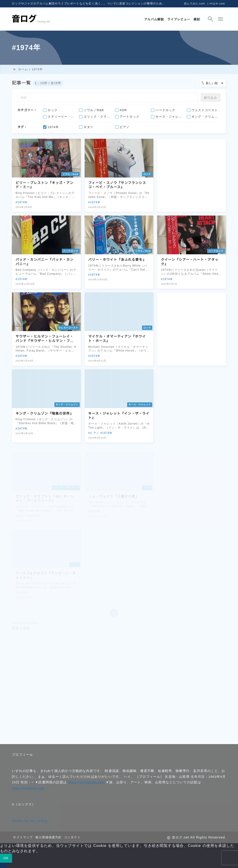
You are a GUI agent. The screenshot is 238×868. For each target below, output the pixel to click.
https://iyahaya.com (28, 788)
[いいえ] (3, 865)
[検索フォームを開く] (211, 19)
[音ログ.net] (31, 19)
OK (6, 858)
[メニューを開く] (221, 19)
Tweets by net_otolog (30, 821)
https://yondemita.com (86, 782)
